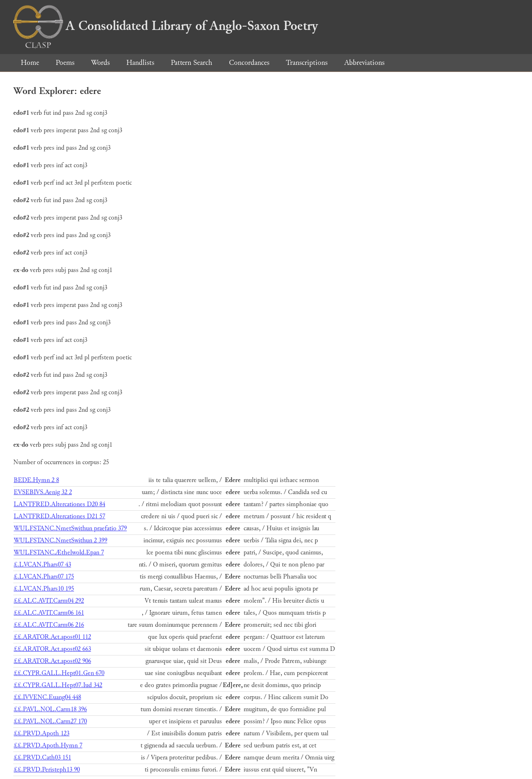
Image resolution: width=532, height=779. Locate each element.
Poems (65, 63)
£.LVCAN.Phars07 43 (42, 565)
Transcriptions (307, 63)
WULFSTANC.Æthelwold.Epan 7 (59, 553)
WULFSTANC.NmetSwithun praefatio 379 (70, 528)
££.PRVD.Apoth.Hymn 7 (48, 746)
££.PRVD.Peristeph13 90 (47, 770)
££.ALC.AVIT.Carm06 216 (49, 625)
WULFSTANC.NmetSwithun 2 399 (60, 540)
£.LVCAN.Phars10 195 (44, 589)
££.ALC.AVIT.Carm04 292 (49, 601)
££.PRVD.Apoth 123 (42, 733)
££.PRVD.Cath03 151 (42, 758)
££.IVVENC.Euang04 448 (47, 697)
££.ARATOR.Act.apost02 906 (52, 661)
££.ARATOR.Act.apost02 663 (52, 649)
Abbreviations (364, 63)
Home (30, 63)
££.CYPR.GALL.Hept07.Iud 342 (58, 685)
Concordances (249, 63)
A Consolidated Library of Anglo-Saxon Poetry (166, 26)
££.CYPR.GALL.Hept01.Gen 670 (59, 673)
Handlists (140, 63)
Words (100, 63)
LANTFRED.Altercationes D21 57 (59, 516)
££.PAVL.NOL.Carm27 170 (50, 721)
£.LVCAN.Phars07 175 (44, 577)
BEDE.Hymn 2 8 (36, 480)
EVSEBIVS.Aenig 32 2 (43, 492)
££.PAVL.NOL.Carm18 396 (50, 709)
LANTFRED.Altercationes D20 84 (59, 504)
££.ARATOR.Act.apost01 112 (52, 637)
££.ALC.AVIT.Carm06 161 (49, 613)
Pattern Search (192, 63)
